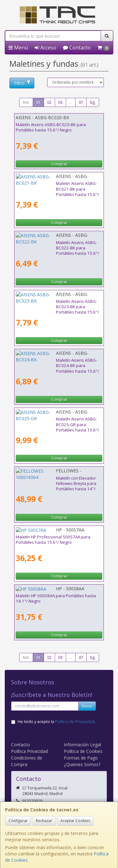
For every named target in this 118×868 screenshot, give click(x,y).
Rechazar (44, 821)
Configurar (18, 821)
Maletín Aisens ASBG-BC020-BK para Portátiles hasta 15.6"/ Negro (51, 127)
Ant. (26, 102)
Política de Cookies (83, 751)
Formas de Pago (81, 758)
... (71, 102)
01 (38, 102)
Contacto (77, 47)
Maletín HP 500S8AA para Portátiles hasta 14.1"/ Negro (56, 598)
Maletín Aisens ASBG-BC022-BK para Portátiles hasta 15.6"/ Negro (51, 245)
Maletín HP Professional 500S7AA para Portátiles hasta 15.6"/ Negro (53, 540)
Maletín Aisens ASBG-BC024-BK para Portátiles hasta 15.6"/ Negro (51, 363)
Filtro (22, 83)
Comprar (59, 164)
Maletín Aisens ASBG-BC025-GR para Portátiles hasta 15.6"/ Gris (51, 422)
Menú (18, 47)
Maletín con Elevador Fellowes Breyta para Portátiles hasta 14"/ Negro (56, 481)
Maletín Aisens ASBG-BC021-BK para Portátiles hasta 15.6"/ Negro (51, 186)
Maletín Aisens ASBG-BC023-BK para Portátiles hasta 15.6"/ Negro (51, 304)
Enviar (87, 706)
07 (81, 102)
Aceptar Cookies (75, 821)
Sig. (93, 102)
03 (60, 102)
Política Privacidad (29, 751)
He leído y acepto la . (56, 722)
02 (49, 102)
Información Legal (82, 745)
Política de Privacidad (75, 722)
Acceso (45, 47)
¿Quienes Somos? (82, 764)
